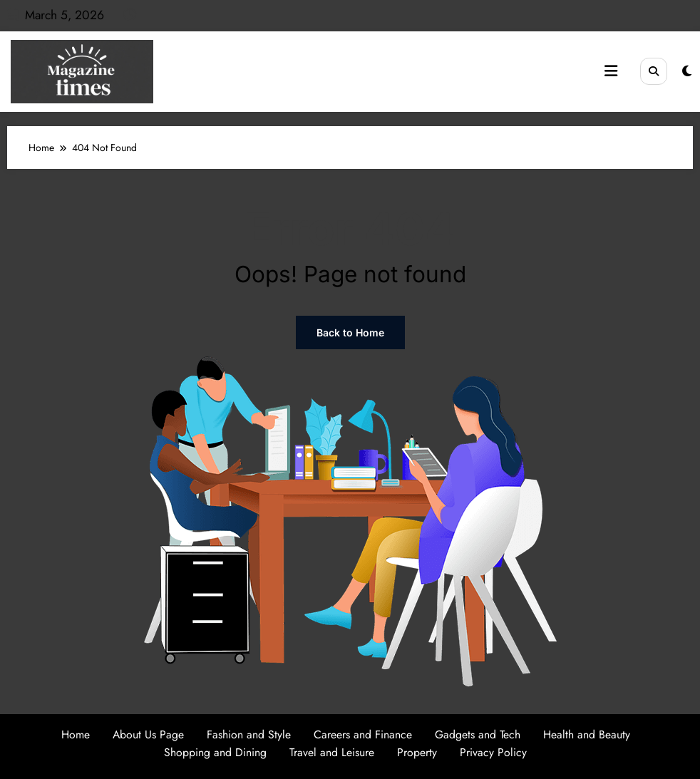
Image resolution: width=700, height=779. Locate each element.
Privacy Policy (493, 752)
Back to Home (350, 332)
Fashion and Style (249, 734)
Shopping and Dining (215, 752)
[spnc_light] (687, 71)
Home (76, 734)
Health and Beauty (587, 734)
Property (417, 752)
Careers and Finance (363, 734)
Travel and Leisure (332, 752)
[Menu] (611, 71)
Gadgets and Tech (478, 734)
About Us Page (148, 734)
